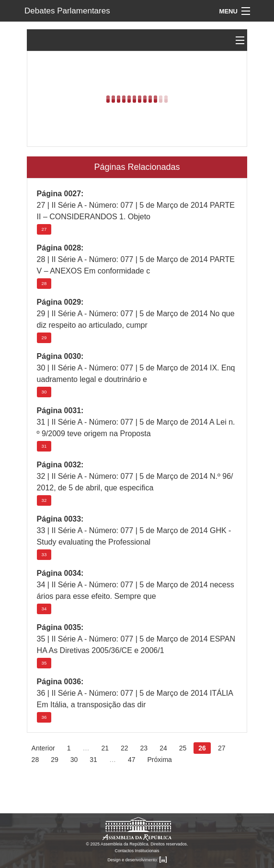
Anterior (43, 748)
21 (105, 748)
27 (44, 229)
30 (44, 392)
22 (125, 748)
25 (183, 748)
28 (44, 283)
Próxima (159, 760)
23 (144, 748)
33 (44, 554)
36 (44, 717)
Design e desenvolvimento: (137, 860)
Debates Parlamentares (67, 11)
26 (202, 748)
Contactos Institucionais (137, 851)
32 (44, 500)
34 (44, 609)
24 (163, 748)
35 (44, 663)
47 (132, 760)
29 (44, 338)
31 (44, 446)
